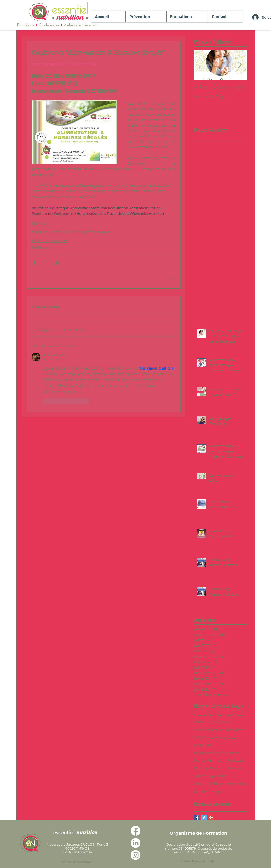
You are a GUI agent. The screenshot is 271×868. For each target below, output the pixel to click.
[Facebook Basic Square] (197, 818)
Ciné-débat (235, 730)
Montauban (236, 760)
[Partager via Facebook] (34, 263)
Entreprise (78, 231)
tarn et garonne (207, 791)
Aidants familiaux (209, 714)
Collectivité (203, 737)
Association (236, 714)
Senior (199, 776)
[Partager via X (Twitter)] (46, 263)
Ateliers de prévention (50, 241)
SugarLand (217, 776)
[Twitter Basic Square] (204, 818)
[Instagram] (136, 855)
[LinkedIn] (136, 843)
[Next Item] (240, 65)
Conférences (42, 247)
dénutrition (235, 784)
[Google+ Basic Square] (211, 818)
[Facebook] (136, 831)
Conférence (99, 231)
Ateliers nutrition (208, 730)
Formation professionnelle (216, 753)
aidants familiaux (208, 784)
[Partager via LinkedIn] (58, 263)
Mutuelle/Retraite (209, 768)
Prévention (236, 768)
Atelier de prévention (49, 231)
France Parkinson (209, 760)
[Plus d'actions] (173, 357)
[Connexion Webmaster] (77, 862)
